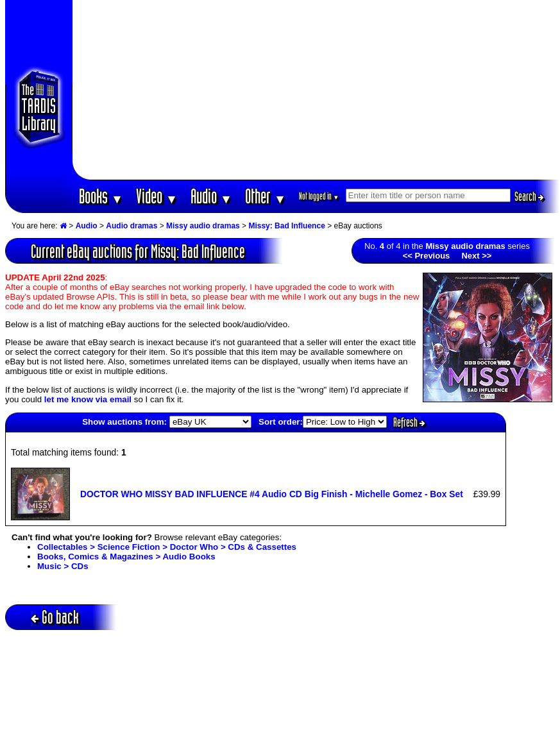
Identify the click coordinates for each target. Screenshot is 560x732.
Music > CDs (63, 566)
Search (529, 196)
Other (266, 196)
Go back (55, 617)
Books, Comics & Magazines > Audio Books (126, 557)
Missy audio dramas (203, 226)
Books (101, 196)
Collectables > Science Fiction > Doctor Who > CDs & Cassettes (167, 547)
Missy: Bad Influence (286, 226)
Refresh (409, 422)
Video (157, 196)
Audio (211, 196)
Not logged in (319, 196)
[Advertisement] (316, 90)
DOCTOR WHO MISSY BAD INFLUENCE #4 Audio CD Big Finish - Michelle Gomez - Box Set (272, 494)
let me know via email (88, 399)
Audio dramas (132, 226)
